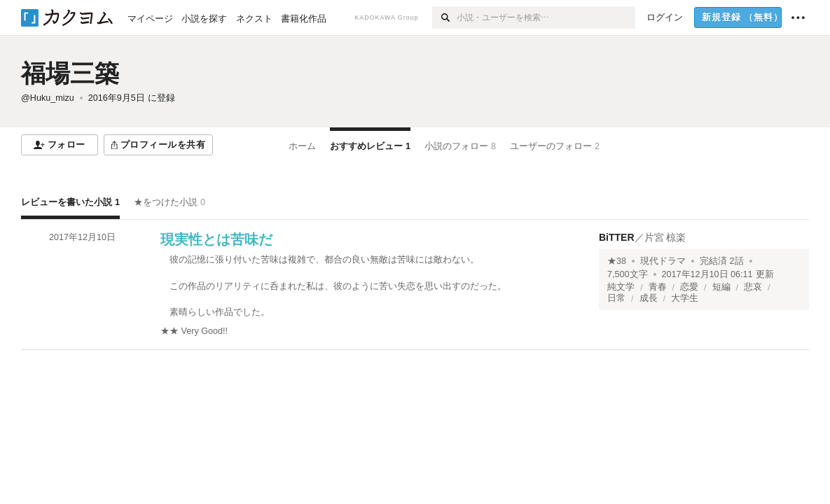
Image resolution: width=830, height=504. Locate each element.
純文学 (621, 287)
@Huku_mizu (48, 98)
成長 (649, 298)
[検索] (444, 17)
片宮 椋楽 (665, 237)
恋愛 (689, 287)
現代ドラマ (663, 261)
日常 (616, 298)
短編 (721, 287)
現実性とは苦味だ (216, 239)
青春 (658, 287)
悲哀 (753, 287)
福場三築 (70, 73)
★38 (617, 261)
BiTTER (617, 237)
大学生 (685, 298)
